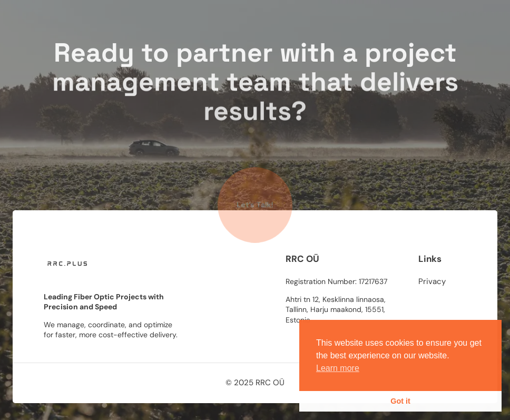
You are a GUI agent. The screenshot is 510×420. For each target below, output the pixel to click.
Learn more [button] (338, 368)
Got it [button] (400, 401)
